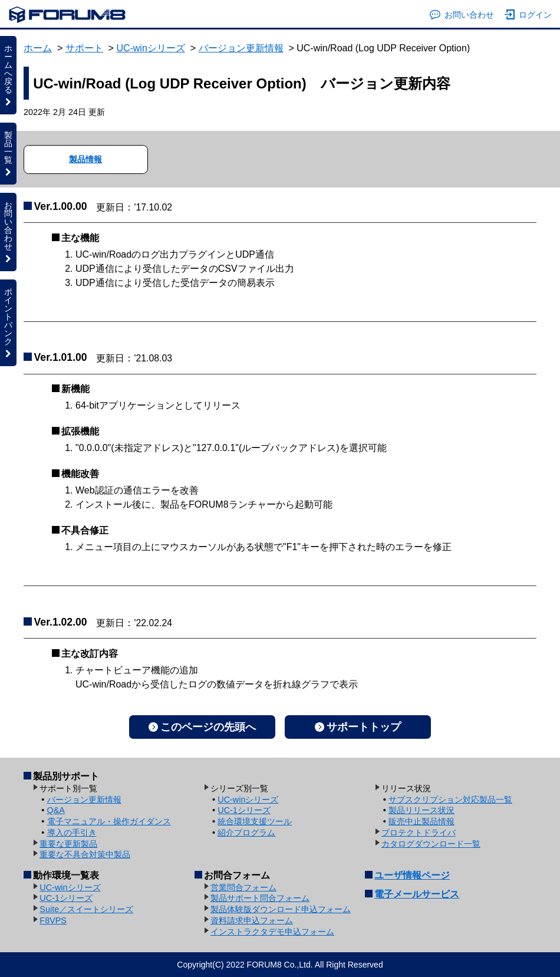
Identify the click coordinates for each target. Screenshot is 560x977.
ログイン (528, 15)
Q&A (56, 810)
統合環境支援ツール (255, 821)
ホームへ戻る (8, 75)
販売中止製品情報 (421, 821)
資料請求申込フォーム (252, 920)
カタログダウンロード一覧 (431, 844)
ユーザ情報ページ (412, 875)
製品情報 (85, 159)
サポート (84, 48)
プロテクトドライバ (419, 833)
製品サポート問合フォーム (260, 898)
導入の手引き (72, 833)
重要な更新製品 (68, 844)
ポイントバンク (8, 323)
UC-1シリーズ (244, 810)
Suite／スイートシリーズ (86, 909)
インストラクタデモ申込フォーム (272, 932)
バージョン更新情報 (241, 48)
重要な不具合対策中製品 (85, 854)
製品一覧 (8, 153)
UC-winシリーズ (150, 48)
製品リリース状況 (421, 810)
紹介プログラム (246, 833)
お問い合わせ (462, 15)
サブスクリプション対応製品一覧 (450, 800)
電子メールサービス (417, 894)
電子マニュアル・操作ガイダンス (109, 821)
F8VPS (53, 920)
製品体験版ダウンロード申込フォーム (281, 909)
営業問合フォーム (243, 887)
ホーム (38, 48)
